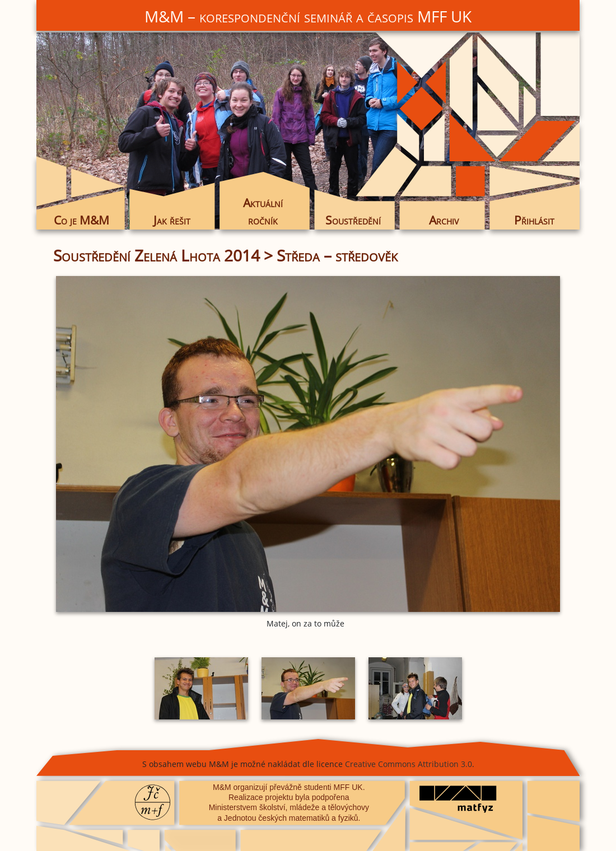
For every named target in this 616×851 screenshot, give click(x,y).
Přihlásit (534, 220)
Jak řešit (172, 220)
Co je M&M (81, 220)
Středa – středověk (337, 255)
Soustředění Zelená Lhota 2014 (157, 255)
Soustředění (353, 220)
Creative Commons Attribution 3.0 (409, 764)
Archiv (444, 220)
